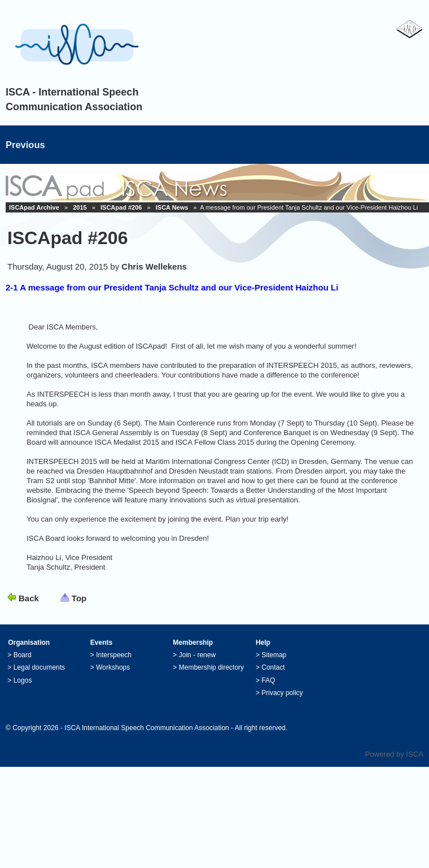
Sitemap (274, 655)
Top (79, 598)
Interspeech (114, 655)
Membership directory (211, 667)
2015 (80, 207)
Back (29, 598)
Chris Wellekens (154, 266)
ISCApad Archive (34, 207)
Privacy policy (282, 693)
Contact (273, 667)
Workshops (113, 667)
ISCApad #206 (121, 207)
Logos (23, 680)
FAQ (268, 680)
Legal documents (39, 667)
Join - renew (197, 655)
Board (23, 655)
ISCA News (172, 207)
